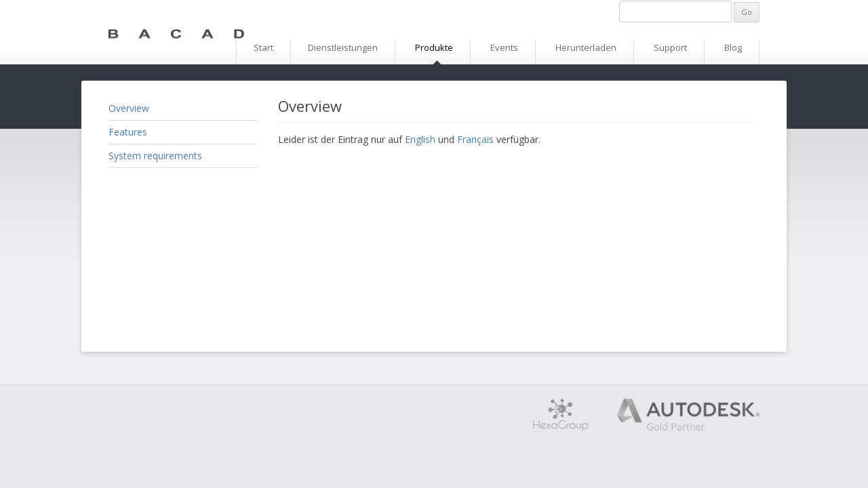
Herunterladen (586, 47)
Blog (733, 47)
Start (263, 47)
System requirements (155, 156)
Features (128, 132)
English (420, 139)
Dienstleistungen (343, 47)
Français (475, 139)
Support (670, 47)
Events (504, 47)
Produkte (434, 47)
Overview (129, 108)
